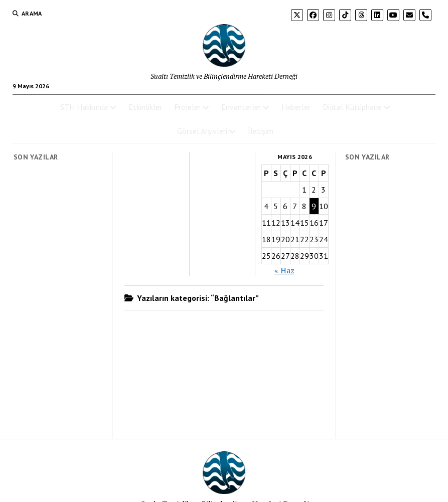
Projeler (187, 107)
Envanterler (241, 107)
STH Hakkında (84, 107)
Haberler (296, 107)
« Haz (284, 270)
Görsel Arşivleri (202, 131)
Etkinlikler (145, 107)
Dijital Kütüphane (352, 107)
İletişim (261, 131)
